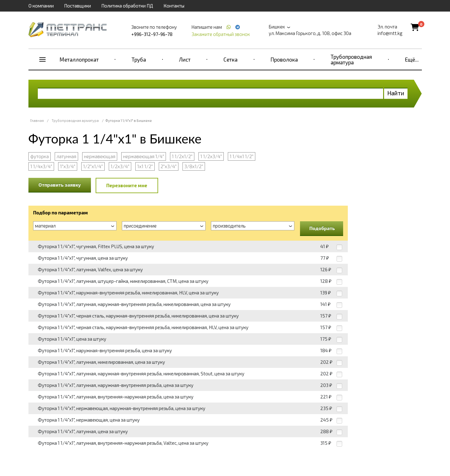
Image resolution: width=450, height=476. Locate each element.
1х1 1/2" (145, 166)
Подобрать (322, 228)
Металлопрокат (79, 59)
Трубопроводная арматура (351, 59)
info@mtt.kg (390, 33)
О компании (41, 6)
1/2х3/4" (120, 166)
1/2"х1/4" (93, 166)
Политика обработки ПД (127, 6)
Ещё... (412, 59)
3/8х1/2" (194, 166)
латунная (66, 156)
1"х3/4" (68, 166)
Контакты (174, 6)
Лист (185, 59)
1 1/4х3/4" (41, 166)
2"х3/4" (169, 166)
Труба (139, 59)
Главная (37, 120)
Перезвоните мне (127, 185)
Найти (396, 93)
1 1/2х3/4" (211, 156)
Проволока (284, 59)
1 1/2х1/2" (182, 156)
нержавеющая (100, 156)
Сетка (230, 59)
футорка (40, 156)
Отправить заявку (60, 185)
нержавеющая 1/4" (144, 156)
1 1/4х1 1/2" (242, 156)
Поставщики (77, 6)
